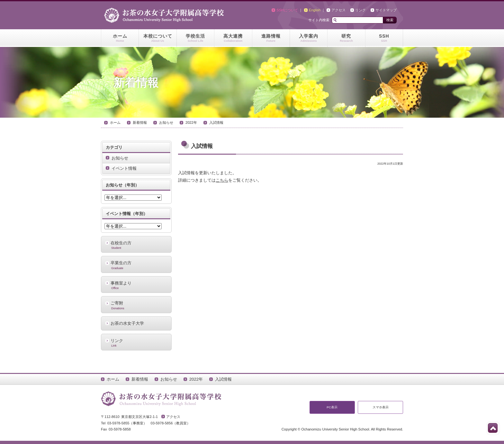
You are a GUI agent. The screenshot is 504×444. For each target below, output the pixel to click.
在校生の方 (136, 245)
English (315, 10)
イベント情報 (124, 168)
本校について (157, 38)
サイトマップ (386, 10)
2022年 (191, 122)
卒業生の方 (136, 265)
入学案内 (309, 38)
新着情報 (140, 122)
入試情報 (216, 122)
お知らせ (166, 122)
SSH (384, 38)
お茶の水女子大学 (127, 323)
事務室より (136, 285)
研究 (346, 38)
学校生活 (195, 38)
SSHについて (287, 10)
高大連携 (233, 38)
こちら (222, 180)
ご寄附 (136, 305)
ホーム (120, 38)
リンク (360, 10)
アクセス (338, 10)
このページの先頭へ (493, 428)
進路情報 (271, 38)
